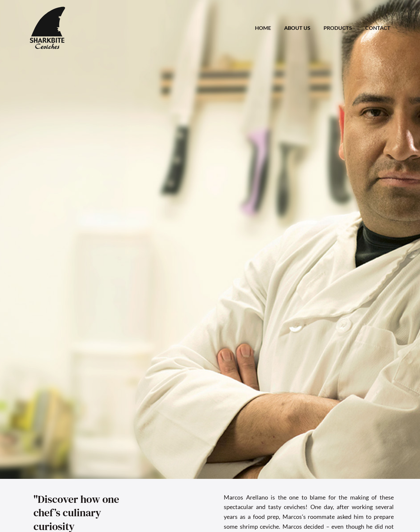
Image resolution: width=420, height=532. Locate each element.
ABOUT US (297, 28)
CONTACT (378, 28)
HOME (263, 28)
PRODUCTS (338, 28)
